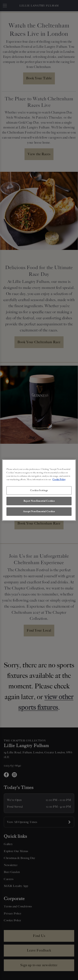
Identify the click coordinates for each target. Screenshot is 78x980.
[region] (39, 490)
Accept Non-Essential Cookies (39, 511)
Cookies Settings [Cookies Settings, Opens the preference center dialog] (39, 490)
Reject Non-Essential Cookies (39, 501)
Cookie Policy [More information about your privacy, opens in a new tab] (59, 479)
